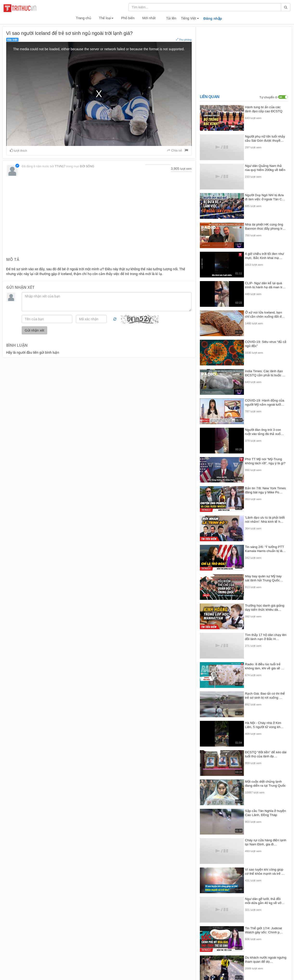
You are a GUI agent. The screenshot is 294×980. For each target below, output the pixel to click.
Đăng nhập (213, 18)
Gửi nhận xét (35, 330)
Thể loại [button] (106, 18)
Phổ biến (128, 18)
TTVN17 (60, 166)
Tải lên (171, 18)
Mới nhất (149, 18)
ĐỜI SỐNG (87, 166)
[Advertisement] (99, 216)
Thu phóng (184, 40)
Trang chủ (84, 18)
